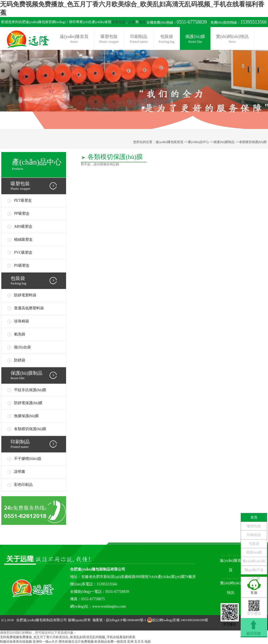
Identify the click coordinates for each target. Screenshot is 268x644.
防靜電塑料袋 (25, 295)
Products (39, 164)
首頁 (254, 517)
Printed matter (38, 444)
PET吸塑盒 (23, 200)
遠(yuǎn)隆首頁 (74, 39)
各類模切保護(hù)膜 (253, 142)
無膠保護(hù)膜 (26, 416)
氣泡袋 (20, 334)
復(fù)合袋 (22, 347)
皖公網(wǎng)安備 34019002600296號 (180, 620)
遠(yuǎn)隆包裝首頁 (169, 142)
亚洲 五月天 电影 (139, 642)
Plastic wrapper (38, 186)
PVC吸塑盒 (23, 252)
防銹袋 (20, 360)
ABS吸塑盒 (23, 226)
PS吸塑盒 (22, 265)
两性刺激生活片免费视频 (76, 642)
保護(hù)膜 (195, 39)
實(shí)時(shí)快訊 (232, 39)
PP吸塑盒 (22, 213)
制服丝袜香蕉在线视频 (16, 642)
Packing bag (38, 280)
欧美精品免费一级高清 (110, 642)
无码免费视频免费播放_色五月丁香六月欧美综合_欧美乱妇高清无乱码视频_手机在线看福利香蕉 (68, 637)
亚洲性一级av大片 (45, 642)
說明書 (20, 472)
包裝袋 (167, 39)
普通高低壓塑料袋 (29, 308)
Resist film (38, 375)
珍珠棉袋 (21, 321)
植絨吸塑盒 (23, 239)
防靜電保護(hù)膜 (28, 403)
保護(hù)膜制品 (224, 142)
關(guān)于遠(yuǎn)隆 (79, 62)
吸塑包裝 (118, 22)
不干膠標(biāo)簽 (28, 459)
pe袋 (132, 22)
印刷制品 (139, 39)
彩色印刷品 (23, 485)
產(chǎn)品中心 (198, 142)
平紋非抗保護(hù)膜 (30, 390)
